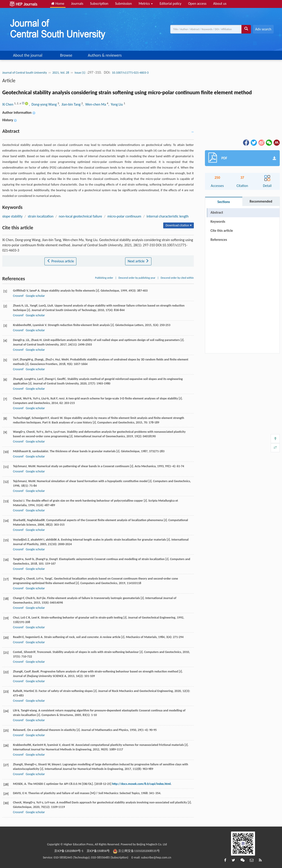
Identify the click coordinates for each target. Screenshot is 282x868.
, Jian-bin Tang (70, 104)
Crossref (18, 296)
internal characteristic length (168, 216)
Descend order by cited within (177, 278)
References (219, 240)
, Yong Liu (116, 104)
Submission (124, 4)
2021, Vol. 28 (61, 73)
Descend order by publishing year (137, 278)
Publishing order (104, 278)
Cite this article (222, 231)
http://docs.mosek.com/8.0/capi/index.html (141, 784)
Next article (138, 261)
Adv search (263, 29)
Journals (77, 4)
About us (220, 4)
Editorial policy (170, 4)
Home (58, 4)
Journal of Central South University (25, 73)
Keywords (218, 221)
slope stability (12, 216)
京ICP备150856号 (98, 851)
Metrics (146, 4)
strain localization (41, 216)
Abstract (217, 212)
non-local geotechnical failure (80, 216)
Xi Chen (8, 104)
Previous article (60, 261)
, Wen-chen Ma (95, 104)
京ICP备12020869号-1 (69, 851)
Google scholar (35, 296)
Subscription (99, 4)
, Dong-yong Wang (43, 104)
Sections (224, 202)
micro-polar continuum (124, 216)
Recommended (261, 201)
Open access (197, 4)
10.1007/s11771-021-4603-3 (130, 73)
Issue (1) (80, 73)
